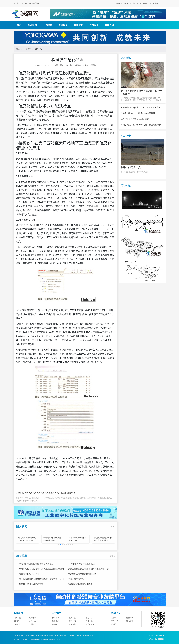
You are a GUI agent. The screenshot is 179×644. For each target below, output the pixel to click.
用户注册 (154, 3)
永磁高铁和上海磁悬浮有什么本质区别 (36, 572)
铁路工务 (89, 627)
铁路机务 (72, 627)
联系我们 (49, 640)
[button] (58, 553)
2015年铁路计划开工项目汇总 (81, 572)
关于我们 (115, 627)
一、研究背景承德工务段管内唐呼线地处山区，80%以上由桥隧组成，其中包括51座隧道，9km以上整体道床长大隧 (142, 99)
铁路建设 (17, 630)
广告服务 (115, 630)
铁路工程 (38, 49)
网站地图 (134, 3)
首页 (19, 25)
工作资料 (48, 25)
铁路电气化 (57, 630)
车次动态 (32, 630)
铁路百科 (109, 25)
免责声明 (130, 627)
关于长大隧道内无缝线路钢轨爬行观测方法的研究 (41, 587)
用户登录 (144, 3)
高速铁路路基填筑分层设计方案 (135, 128)
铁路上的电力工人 (131, 176)
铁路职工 (94, 25)
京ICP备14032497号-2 (84, 635)
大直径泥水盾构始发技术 (27, 493)
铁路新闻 (32, 25)
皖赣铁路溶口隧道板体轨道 (80, 592)
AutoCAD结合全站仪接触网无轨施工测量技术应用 (41, 577)
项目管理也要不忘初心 (29, 582)
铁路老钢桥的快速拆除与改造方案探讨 (138, 122)
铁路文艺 (79, 25)
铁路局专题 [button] (121, 3)
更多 (112, 535)
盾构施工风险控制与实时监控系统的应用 (57, 493)
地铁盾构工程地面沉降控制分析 (82, 582)
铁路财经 (32, 627)
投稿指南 (130, 630)
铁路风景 (63, 25)
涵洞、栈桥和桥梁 (76, 587)
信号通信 (56, 627)
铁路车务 (72, 630)
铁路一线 (17, 627)
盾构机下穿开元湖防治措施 (31, 592)
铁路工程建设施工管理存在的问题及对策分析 (88, 577)
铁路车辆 (89, 630)
